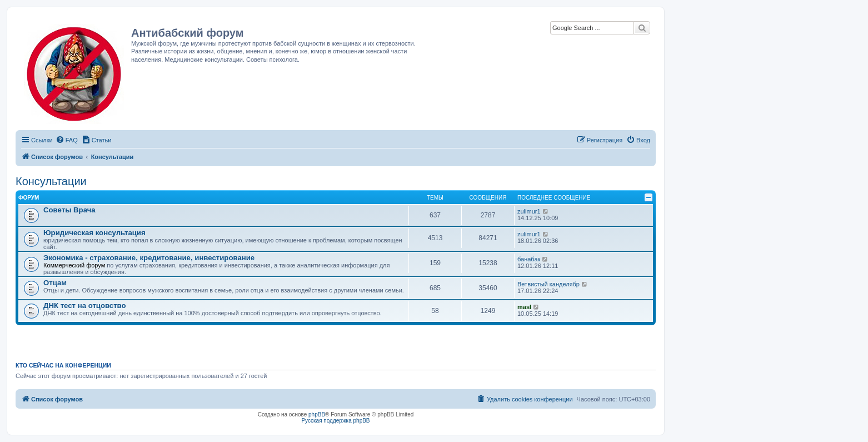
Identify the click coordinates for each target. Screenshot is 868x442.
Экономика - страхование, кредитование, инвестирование (149, 258)
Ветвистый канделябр (548, 284)
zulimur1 (529, 211)
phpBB (317, 414)
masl (524, 307)
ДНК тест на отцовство (85, 306)
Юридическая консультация (94, 233)
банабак (529, 259)
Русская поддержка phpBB (335, 421)
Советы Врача (69, 210)
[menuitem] (67, 140)
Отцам (55, 283)
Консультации (51, 181)
